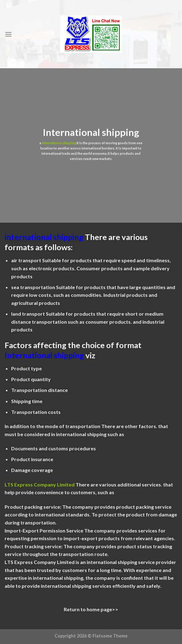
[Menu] (8, 34)
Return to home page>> (91, 609)
